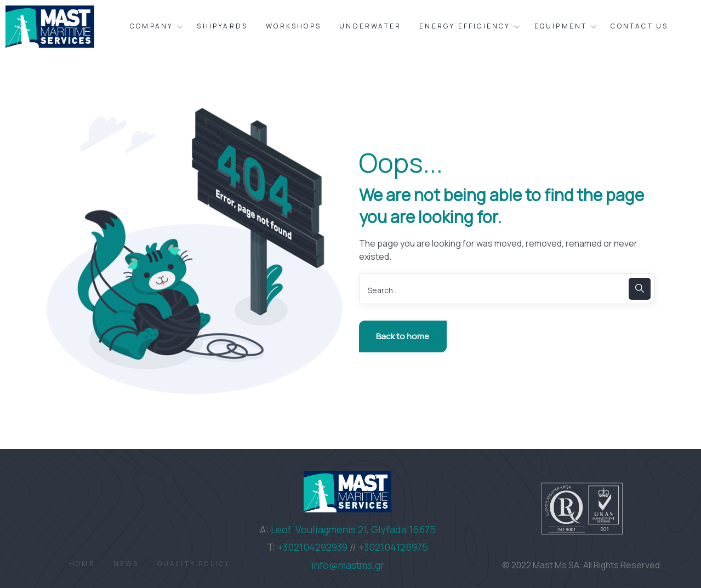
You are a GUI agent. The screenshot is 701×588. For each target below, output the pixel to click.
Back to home (403, 336)
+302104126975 (393, 547)
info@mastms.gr (348, 565)
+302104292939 (312, 547)
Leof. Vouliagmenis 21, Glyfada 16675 (353, 529)
